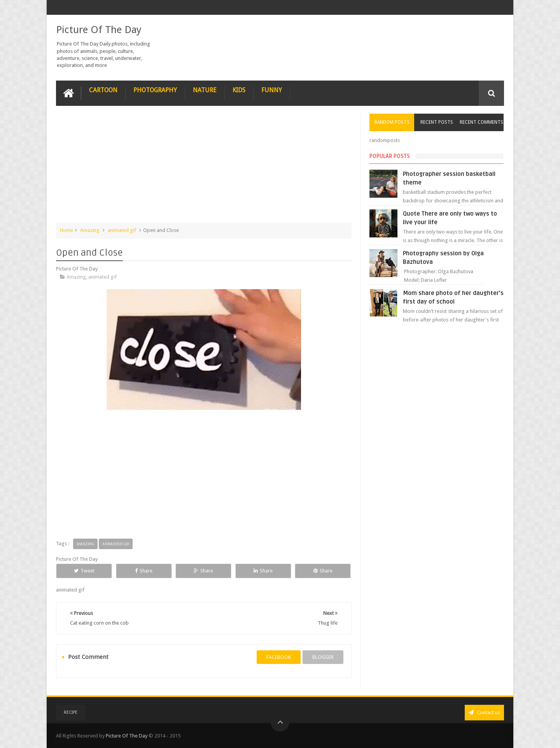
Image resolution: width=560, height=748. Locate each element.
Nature (205, 90)
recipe (71, 712)
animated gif (122, 230)
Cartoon (103, 90)
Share (144, 571)
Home (66, 230)
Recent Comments (481, 122)
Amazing (90, 230)
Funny (272, 90)
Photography (155, 90)
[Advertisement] (204, 168)
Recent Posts (437, 122)
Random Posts (392, 122)
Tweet (84, 571)
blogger (323, 657)
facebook (279, 657)
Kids (239, 90)
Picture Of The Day (99, 30)
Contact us (484, 712)
